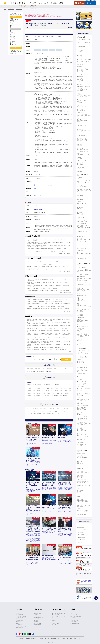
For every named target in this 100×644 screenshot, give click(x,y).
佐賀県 (48, 396)
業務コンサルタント (81, 200)
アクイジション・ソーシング (82, 89)
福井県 (52, 391)
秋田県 (48, 388)
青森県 (34, 388)
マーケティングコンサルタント (83, 247)
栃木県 (66, 388)
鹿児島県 (30, 398)
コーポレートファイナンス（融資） (84, 137)
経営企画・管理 (81, 374)
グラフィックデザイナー (81, 455)
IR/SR (78, 298)
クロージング (48, 416)
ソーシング (49, 411)
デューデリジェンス (41, 413)
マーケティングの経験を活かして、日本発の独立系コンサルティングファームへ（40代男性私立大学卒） (48, 349)
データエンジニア (80, 432)
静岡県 (61, 391)
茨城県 (61, 388)
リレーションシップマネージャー (83, 138)
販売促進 (79, 465)
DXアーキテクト (80, 364)
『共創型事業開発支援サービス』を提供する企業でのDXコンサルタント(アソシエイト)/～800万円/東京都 (48, 291)
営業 (78, 460)
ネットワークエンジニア (81, 434)
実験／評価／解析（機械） (82, 483)
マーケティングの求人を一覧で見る (64, 272)
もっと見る (69, 351)
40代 (17, 22)
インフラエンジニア (81, 433)
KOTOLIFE (54, 620)
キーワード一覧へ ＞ (49, 420)
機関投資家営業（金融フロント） (83, 150)
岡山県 (58, 393)
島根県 (53, 393)
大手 (36, 195)
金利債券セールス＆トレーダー (83, 129)
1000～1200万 (13, 35)
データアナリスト (80, 447)
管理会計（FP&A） (81, 288)
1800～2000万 (13, 40)
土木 (78, 102)
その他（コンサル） (82, 258)
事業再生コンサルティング (84, 202)
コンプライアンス (80, 332)
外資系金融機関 (38, 369)
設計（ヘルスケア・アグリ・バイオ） (84, 494)
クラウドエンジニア (81, 428)
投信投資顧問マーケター (81, 84)
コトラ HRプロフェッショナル (58, 613)
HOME (5, 9)
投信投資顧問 (81, 76)
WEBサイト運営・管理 (81, 403)
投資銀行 (49, 413)
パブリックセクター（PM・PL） (83, 355)
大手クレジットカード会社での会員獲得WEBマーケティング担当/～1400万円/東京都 (44, 261)
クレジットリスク (80, 108)
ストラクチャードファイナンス (83, 63)
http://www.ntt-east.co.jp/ (39, 209)
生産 (79, 496)
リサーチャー (79, 256)
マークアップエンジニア (81, 407)
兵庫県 (70, 391)
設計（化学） (79, 493)
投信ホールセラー (80, 79)
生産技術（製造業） (81, 499)
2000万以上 (12, 41)
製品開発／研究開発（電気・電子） (84, 473)
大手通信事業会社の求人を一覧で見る (64, 254)
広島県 (62, 393)
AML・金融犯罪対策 (81, 337)
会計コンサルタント (81, 227)
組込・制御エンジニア (81, 439)
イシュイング (79, 164)
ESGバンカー (80, 52)
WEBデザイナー (80, 411)
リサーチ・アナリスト (81, 132)
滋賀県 (34, 393)
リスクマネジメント (82, 105)
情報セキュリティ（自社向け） (83, 333)
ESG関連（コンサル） (83, 185)
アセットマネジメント (81, 91)
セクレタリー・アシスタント (82, 306)
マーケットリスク (80, 109)
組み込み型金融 (80, 165)
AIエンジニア (79, 365)
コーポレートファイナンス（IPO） (83, 62)
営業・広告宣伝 (81, 454)
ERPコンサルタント (81, 209)
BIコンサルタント (80, 211)
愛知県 (48, 384)
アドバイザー (30, 413)
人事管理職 (79, 319)
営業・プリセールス (82, 387)
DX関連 (80, 360)
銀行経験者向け (37, 625)
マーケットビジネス (82, 125)
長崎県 (52, 396)
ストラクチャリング (31, 411)
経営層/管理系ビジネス (39, 618)
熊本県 (57, 396)
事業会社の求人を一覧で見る (65, 292)
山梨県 (29, 391)
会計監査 (79, 293)
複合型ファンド (80, 72)
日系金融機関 (30, 369)
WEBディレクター (80, 412)
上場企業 (40, 195)
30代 (14, 22)
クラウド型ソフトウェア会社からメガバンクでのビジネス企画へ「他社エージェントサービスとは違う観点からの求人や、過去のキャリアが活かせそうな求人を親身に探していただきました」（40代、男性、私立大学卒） (49, 330)
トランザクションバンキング (82, 139)
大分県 (61, 396)
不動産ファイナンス (81, 88)
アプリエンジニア (80, 440)
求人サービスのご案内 (21, 616)
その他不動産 (79, 103)
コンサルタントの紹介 (21, 618)
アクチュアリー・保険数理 (82, 114)
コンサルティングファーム (41, 371)
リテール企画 (79, 158)
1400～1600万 (13, 37)
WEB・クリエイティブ (83, 406)
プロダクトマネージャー (81, 313)
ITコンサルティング (82, 206)
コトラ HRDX (55, 619)
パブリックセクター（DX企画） (83, 354)
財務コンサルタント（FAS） (82, 225)
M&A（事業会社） (80, 314)
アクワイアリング (80, 162)
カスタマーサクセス (81, 396)
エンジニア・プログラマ (83, 417)
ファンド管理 (79, 83)
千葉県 (44, 384)
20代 (11, 22)
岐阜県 (57, 391)
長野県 (38, 391)
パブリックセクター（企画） (84, 268)
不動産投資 (55, 411)
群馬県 (70, 388)
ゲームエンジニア (80, 438)
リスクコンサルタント (81, 238)
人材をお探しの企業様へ (88, 1)
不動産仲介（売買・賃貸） (82, 100)
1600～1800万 (13, 39)
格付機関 (79, 170)
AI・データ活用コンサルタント (83, 215)
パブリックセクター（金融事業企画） (84, 43)
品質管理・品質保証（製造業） (83, 502)
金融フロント (81, 143)
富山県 (43, 391)
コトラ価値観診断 (56, 615)
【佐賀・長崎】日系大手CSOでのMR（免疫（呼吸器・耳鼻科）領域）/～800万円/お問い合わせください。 (48, 300)
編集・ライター (80, 461)
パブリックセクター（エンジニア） (84, 356)
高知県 (43, 396)
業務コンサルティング (83, 198)
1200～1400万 (13, 36)
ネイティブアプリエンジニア (82, 430)
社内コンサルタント (81, 378)
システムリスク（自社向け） (82, 334)
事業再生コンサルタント (81, 204)
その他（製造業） (80, 507)
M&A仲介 (79, 234)
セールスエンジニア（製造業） (83, 511)
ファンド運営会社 (65, 369)
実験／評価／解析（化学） (82, 484)
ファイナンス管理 (82, 283)
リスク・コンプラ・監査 (83, 327)
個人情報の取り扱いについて (32, 639)
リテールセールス (80, 148)
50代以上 (12, 23)
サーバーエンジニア (81, 436)
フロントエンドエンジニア (82, 421)
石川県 (48, 391)
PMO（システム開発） (81, 384)
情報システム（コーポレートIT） (83, 400)
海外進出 (80, 343)
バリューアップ (43, 409)
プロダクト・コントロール (82, 291)
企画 (78, 303)
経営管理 (80, 339)
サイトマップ (70, 639)
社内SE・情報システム (83, 398)
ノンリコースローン (40, 416)
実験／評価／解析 (82, 480)
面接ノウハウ (19, 619)
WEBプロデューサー (81, 408)
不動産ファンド (80, 73)
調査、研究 (79, 252)
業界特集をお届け (38, 613)
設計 (79, 489)
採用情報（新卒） (73, 622)
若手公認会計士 (37, 622)
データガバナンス (80, 446)
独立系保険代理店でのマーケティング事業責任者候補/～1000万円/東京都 (42, 263)
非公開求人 (16, 20)
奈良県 (38, 393)
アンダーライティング (63, 411)
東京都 (36, 156)
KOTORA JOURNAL (56, 623)
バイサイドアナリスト (81, 81)
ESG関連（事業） (82, 277)
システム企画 (79, 379)
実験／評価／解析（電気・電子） (83, 482)
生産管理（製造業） (81, 498)
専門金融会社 (57, 369)
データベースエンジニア (81, 431)
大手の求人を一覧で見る (66, 312)
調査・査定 (79, 119)
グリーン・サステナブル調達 (82, 503)
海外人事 (79, 324)
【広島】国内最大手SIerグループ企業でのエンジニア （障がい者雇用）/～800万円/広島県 (45, 302)
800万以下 (12, 33)
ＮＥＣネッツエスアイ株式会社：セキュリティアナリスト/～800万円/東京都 (42, 289)
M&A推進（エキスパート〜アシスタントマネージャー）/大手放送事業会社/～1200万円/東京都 (46, 307)
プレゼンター (79, 82)
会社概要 (71, 613)
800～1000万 (12, 34)
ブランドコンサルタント (81, 248)
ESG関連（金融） (82, 46)
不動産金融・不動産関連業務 (84, 87)
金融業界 (36, 615)
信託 (78, 154)
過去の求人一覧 (20, 627)
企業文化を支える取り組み (75, 616)
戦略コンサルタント (81, 196)
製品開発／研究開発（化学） (82, 475)
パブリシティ (72, 619)
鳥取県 (48, 393)
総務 (78, 304)
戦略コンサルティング (83, 194)
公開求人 (12, 20)
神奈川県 (34, 384)
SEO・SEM (79, 413)
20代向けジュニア (38, 623)
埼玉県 (39, 384)
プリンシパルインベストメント (83, 68)
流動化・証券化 (80, 64)
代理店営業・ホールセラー (82, 121)
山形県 (52, 388)
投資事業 (80, 66)
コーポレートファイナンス (32, 409)
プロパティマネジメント (81, 92)
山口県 (67, 393)
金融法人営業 (79, 145)
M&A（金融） (80, 56)
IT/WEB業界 (37, 619)
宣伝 (78, 463)
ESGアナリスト (80, 50)
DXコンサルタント (80, 214)
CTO (78, 376)
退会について (77, 639)
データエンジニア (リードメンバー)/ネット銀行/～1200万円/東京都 (40, 265)
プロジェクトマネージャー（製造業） (84, 505)
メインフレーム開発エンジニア (83, 420)
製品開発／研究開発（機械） (82, 474)
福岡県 (58, 384)
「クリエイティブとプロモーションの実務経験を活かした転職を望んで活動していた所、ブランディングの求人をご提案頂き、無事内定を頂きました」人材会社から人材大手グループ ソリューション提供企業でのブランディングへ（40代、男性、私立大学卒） (49, 335)
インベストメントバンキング (84, 54)
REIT (35, 413)
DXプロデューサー (80, 361)
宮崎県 (66, 396)
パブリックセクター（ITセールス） (83, 357)
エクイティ (58, 413)
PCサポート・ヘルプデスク (82, 402)
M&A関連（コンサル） (83, 231)
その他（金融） (81, 167)
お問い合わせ (22, 639)
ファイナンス (65, 413)
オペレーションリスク (81, 110)
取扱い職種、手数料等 (56, 639)
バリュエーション (65, 409)
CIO (78, 377)
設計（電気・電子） (81, 490)
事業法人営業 (79, 146)
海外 (39, 398)
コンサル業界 (37, 616)
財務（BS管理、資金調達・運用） (83, 289)
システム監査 (79, 329)
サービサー (79, 169)
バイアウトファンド (52, 409)
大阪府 (53, 384)
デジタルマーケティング (81, 410)
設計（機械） (79, 492)
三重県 (66, 391)
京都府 (29, 393)
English (95, 1)
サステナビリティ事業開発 (82, 281)
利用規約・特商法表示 (45, 639)
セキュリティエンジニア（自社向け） (84, 336)
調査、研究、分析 (82, 251)
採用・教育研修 (80, 322)
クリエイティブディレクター (82, 458)
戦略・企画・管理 (82, 295)
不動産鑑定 (79, 93)
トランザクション (30, 416)
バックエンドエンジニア (81, 422)
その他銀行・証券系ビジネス (84, 152)
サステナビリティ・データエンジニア (84, 369)
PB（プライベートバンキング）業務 (84, 147)
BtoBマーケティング (81, 301)
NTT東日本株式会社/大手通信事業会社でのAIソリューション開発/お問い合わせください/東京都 (46, 252)
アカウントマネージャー (81, 392)
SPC (53, 413)
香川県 (34, 396)
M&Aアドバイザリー (81, 233)
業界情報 (18, 623)
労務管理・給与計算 (81, 323)
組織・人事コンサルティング (84, 217)
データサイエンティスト (81, 444)
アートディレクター (81, 456)
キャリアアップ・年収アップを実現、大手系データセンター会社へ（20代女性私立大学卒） (45, 348)
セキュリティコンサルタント (82, 242)
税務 (78, 292)
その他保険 (79, 123)
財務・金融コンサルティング (84, 224)
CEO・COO (79, 341)
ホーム (18, 613)
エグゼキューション (41, 411)
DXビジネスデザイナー (81, 363)
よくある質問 (19, 625)
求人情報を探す (11, 9)
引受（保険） (79, 118)
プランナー (79, 459)
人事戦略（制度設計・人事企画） (83, 321)
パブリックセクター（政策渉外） (83, 273)
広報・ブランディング (81, 464)
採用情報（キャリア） (74, 620)
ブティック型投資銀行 (47, 369)
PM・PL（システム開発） (47, 185)
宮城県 (43, 388)
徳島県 (29, 396)
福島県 (57, 388)
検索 (66, 359)
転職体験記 (19, 622)
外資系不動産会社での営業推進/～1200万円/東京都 (37, 270)
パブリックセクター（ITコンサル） (83, 183)
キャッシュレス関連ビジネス (84, 161)
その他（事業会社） (81, 315)
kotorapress (54, 622)
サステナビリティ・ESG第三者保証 (84, 189)
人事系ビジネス (81, 318)
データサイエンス (82, 443)
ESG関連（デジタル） (83, 367)
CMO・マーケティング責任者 (82, 302)
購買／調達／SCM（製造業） (82, 501)
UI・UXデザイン (80, 415)
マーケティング (19, 9)
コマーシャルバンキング (83, 135)
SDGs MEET (54, 625)
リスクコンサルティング (83, 236)
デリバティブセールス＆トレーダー (84, 131)
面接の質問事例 (20, 620)
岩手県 (38, 388)
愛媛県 (38, 396)
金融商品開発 (79, 133)
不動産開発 (79, 94)
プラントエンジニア (81, 504)
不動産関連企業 (30, 371)
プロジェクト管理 (82, 381)
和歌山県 (43, 393)
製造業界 (36, 620)
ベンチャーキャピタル (81, 74)
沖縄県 (35, 398)
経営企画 (79, 297)
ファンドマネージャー (81, 78)
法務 (78, 331)
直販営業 (79, 122)
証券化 (59, 409)
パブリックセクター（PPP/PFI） (83, 44)
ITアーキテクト (80, 212)
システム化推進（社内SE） (82, 401)
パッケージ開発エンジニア (82, 419)
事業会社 (37, 189)
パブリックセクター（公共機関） (83, 274)
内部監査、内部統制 (81, 328)
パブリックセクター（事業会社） (83, 269)
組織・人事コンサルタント (82, 219)
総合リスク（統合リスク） (82, 107)
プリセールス (79, 391)
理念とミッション (73, 615)
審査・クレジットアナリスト (82, 141)
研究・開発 (80, 471)
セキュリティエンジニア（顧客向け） (84, 437)
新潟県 (34, 391)
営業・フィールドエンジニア (84, 509)
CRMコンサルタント (81, 210)
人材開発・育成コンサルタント (83, 221)
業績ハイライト (73, 618)
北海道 (29, 388)
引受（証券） (79, 157)
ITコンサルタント (80, 208)
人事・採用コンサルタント (82, 220)
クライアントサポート (81, 312)
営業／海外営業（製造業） (82, 514)
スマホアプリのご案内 (21, 626)
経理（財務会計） (80, 287)
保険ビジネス (81, 113)
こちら (15, 53)
